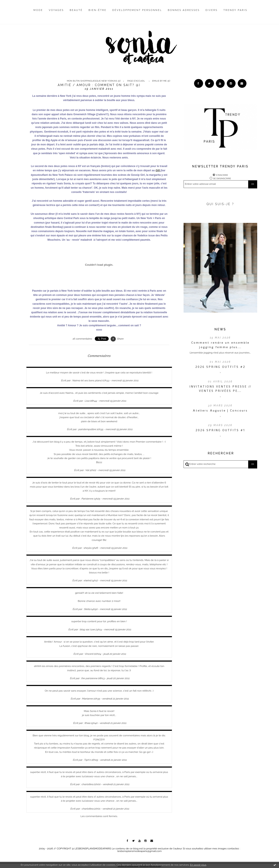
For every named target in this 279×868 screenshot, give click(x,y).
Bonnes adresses (184, 10)
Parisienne (87, 499)
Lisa (87, 401)
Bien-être (98, 10)
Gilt (158, 170)
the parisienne (89, 678)
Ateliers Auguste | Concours (220, 412)
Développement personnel (137, 10)
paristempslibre (87, 429)
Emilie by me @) (161, 81)
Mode (38, 10)
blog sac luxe (87, 629)
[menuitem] (38, 13)
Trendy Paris (235, 10)
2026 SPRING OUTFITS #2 (220, 368)
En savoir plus (198, 865)
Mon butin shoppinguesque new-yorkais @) (94, 81)
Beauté (76, 10)
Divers (212, 10)
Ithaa (88, 723)
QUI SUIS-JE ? (220, 205)
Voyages (56, 10)
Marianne (88, 699)
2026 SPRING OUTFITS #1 (220, 431)
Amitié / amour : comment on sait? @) (99, 85)
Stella (87, 609)
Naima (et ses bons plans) (87, 380)
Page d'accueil (136, 81)
